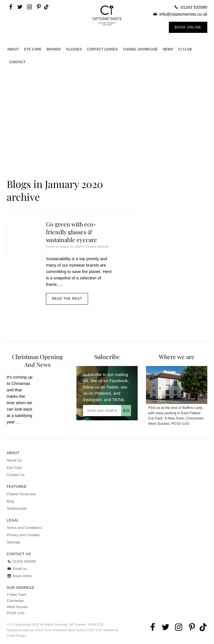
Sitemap (13, 542)
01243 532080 (194, 7)
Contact (17, 62)
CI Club (185, 49)
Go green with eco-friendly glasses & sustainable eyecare (71, 232)
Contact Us (16, 475)
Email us (17, 569)
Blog (10, 501)
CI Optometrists (107, 22)
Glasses (74, 49)
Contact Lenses (102, 49)
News (168, 49)
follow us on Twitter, (101, 387)
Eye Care (33, 49)
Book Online (188, 27)
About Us (14, 460)
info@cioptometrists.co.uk (183, 14)
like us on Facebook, (110, 381)
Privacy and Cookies (23, 535)
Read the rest (67, 299)
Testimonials (17, 508)
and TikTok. (115, 400)
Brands (54, 49)
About (13, 49)
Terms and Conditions (24, 528)
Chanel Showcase (140, 49)
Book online (19, 576)
